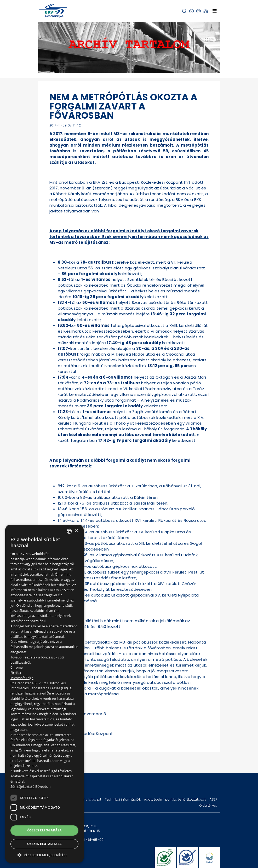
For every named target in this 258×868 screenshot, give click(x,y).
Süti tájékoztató (22, 787)
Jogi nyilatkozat (89, 799)
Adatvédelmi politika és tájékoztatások (175, 799)
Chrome (17, 667)
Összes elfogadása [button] (44, 830)
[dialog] (44, 694)
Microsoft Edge (22, 678)
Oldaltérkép (208, 805)
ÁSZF (213, 799)
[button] (184, 11)
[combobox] (69, 531)
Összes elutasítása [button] (44, 844)
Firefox (16, 673)
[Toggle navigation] (215, 11)
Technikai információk (123, 799)
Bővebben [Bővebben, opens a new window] (43, 787)
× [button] (76, 531)
